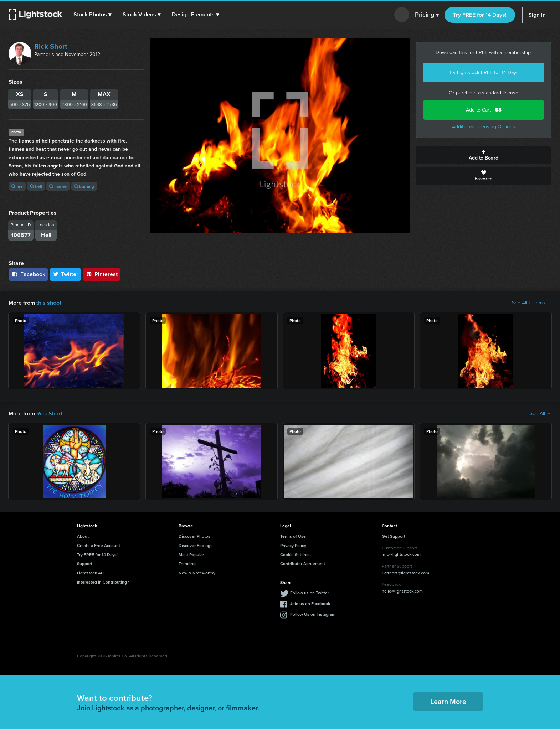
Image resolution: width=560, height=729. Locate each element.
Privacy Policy (293, 545)
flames (58, 186)
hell (36, 186)
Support (85, 563)
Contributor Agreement (303, 563)
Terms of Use (293, 536)
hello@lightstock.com (402, 591)
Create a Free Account (99, 545)
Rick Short (51, 46)
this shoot (49, 303)
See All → (541, 414)
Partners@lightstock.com (405, 573)
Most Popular (191, 555)
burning (84, 186)
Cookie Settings (296, 555)
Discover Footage (196, 545)
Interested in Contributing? (103, 582)
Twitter (66, 274)
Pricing (427, 15)
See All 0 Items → (532, 303)
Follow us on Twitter (310, 593)
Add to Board (484, 155)
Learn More (448, 701)
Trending (187, 563)
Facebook (28, 274)
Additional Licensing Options (484, 127)
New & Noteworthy (197, 573)
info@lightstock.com (401, 554)
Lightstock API (91, 573)
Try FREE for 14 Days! (480, 15)
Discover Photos (194, 536)
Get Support (394, 536)
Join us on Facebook (310, 603)
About (83, 536)
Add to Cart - (484, 110)
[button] (92, 15)
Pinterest (102, 274)
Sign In (537, 15)
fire (17, 186)
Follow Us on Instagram (313, 614)
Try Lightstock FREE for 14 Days (484, 73)
